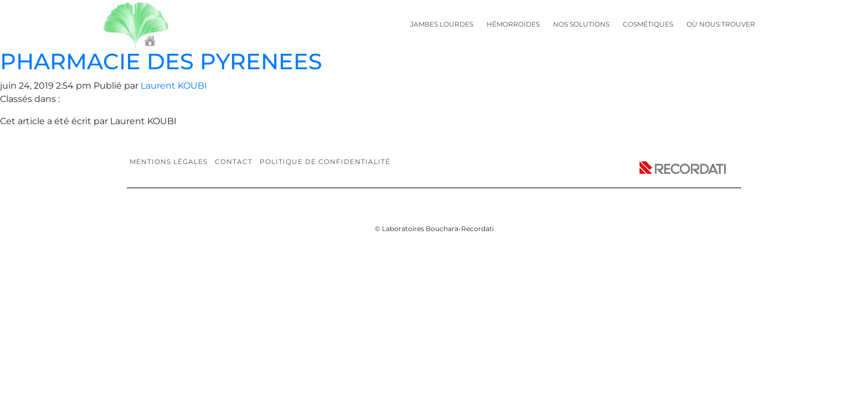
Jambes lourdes (442, 24)
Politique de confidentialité (325, 162)
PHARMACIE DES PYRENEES (161, 61)
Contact (234, 162)
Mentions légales (169, 162)
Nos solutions (581, 24)
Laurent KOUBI (174, 86)
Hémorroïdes (513, 24)
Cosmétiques (648, 24)
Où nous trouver (721, 24)
